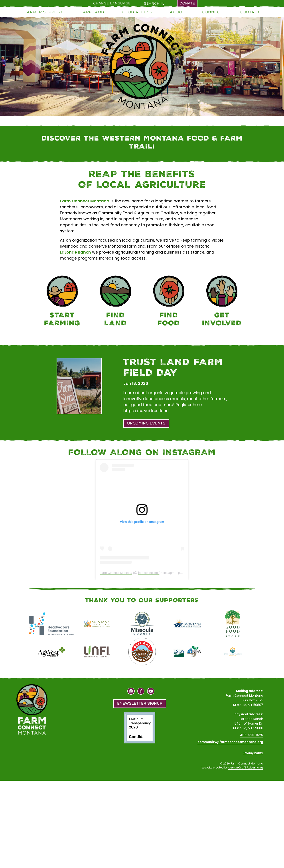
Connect (212, 12)
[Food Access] (169, 302)
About (177, 12)
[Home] (142, 67)
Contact (250, 12)
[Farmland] (115, 302)
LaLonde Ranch (75, 252)
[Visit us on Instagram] (131, 692)
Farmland (92, 12)
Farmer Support (44, 12)
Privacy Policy (253, 753)
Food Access (137, 12)
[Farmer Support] (62, 302)
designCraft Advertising (246, 767)
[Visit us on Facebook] (141, 692)
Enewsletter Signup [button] (140, 703)
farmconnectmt (148, 573)
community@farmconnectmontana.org (230, 742)
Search (154, 3)
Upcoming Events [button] (146, 423)
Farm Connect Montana (85, 201)
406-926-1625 (252, 735)
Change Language (112, 3)
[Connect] (222, 302)
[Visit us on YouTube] (151, 692)
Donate (187, 3)
